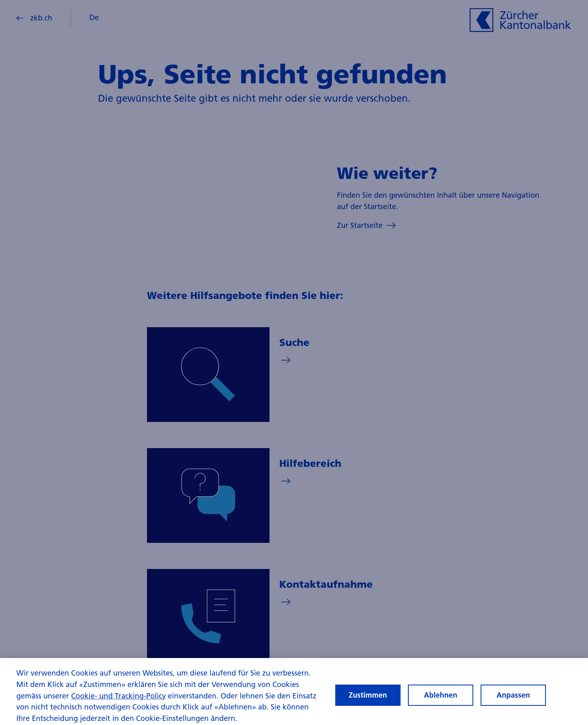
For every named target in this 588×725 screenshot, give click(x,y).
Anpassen (513, 702)
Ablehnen (441, 702)
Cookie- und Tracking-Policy (118, 702)
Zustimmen (368, 702)
